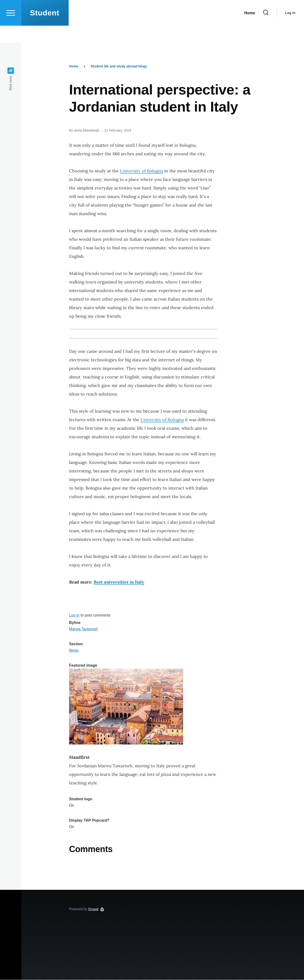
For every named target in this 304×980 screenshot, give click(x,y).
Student (45, 30)
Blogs (74, 651)
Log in (290, 30)
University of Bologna (142, 171)
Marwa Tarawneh (84, 629)
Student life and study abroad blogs (119, 66)
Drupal (93, 909)
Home (74, 66)
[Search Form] (266, 30)
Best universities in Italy (119, 582)
